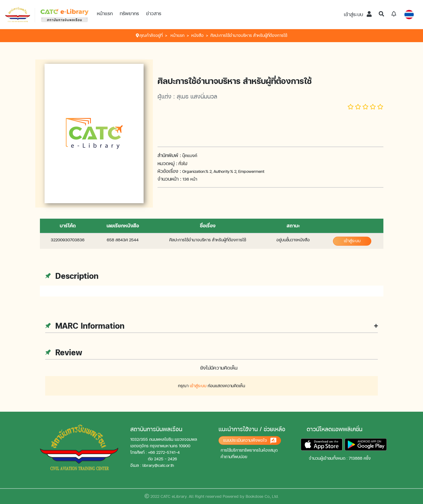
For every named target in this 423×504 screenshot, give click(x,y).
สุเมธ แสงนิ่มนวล (197, 96)
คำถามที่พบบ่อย (234, 457)
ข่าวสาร (154, 13)
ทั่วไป (183, 164)
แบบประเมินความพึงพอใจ (250, 441)
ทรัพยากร (129, 13)
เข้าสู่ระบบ (358, 14)
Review (64, 352)
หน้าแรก (105, 13)
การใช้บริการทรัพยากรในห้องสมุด (249, 450)
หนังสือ (197, 35)
